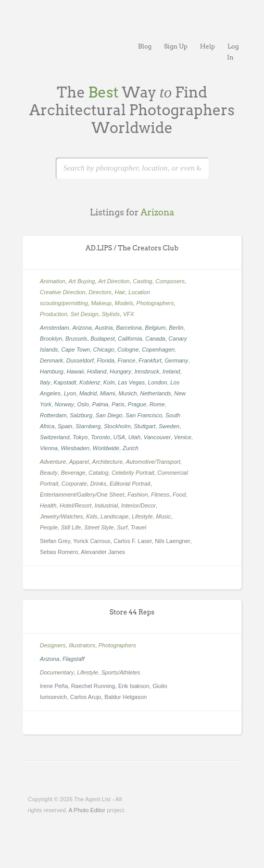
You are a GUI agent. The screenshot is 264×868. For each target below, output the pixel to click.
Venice (183, 437)
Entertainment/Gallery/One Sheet (82, 495)
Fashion (138, 495)
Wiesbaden (75, 448)
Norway (64, 404)
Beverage (73, 473)
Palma (100, 404)
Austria (104, 328)
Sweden (169, 426)
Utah (134, 437)
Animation (53, 281)
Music (164, 516)
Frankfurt (150, 360)
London (158, 382)
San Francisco (144, 415)
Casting (142, 281)
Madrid (88, 393)
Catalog (98, 473)
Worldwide (106, 448)
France (127, 360)
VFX (128, 314)
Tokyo (80, 437)
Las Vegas (131, 382)
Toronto (101, 437)
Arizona (82, 328)
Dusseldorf (80, 360)
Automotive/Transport (153, 462)
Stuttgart (145, 426)
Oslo (83, 404)
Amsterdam (55, 328)
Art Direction (114, 281)
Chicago (104, 349)
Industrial (106, 505)
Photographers (155, 303)
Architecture (108, 462)
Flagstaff (73, 659)
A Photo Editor (87, 810)
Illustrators (82, 645)
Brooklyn (51, 339)
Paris (118, 404)
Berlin (176, 328)
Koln (109, 382)
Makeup (101, 303)
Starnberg (88, 426)
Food (179, 495)
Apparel (79, 462)
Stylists (111, 314)
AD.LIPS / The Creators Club (132, 248)
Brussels (76, 339)
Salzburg (81, 415)
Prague (137, 404)
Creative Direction (63, 292)
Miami (108, 393)
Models (124, 303)
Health (48, 505)
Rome (157, 404)
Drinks (98, 484)
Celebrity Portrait (133, 473)
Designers (53, 645)
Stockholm (117, 426)
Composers (170, 281)
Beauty (49, 473)
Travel (139, 527)
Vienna (49, 448)
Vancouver (157, 437)
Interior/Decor (138, 505)
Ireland (171, 371)
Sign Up (176, 46)
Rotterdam (53, 415)
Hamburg (52, 371)
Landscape (115, 516)
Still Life (71, 527)
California (130, 339)
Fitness (160, 495)
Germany (176, 360)
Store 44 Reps (132, 612)
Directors (100, 292)
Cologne (128, 349)
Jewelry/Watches (62, 516)
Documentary (57, 672)
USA (120, 437)
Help (208, 46)
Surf (122, 527)
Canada (155, 339)
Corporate (74, 484)
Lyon (70, 393)
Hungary (120, 371)
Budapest (103, 339)
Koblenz (90, 382)
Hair (120, 292)
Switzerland (55, 437)
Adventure (53, 462)
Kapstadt (65, 382)
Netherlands (155, 393)
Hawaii (75, 371)
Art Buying (82, 281)
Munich (127, 393)
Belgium (155, 328)
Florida (106, 360)
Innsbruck (147, 371)
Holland (97, 371)
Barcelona (129, 328)
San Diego (109, 415)
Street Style (99, 527)
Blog (145, 46)
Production (54, 314)
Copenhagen (158, 349)
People (49, 527)
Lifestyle (142, 516)
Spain (65, 426)
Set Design (84, 314)
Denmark (52, 360)
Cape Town (75, 349)
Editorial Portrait (130, 484)
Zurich (130, 448)
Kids (92, 516)
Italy (45, 382)
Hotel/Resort (75, 505)
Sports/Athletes (121, 672)
